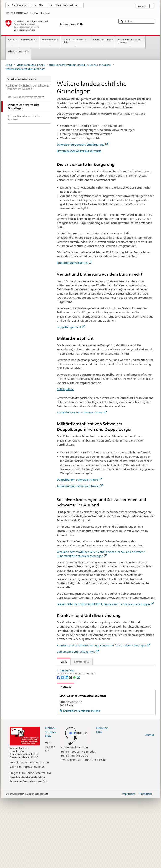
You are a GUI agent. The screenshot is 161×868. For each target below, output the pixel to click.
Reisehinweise (50, 43)
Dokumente (82, 661)
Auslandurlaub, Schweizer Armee (80, 486)
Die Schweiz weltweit (67, 5)
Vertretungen (29, 43)
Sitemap (149, 805)
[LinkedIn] (67, 747)
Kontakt (64, 757)
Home (9, 65)
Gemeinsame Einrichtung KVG (78, 652)
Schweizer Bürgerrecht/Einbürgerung (82, 145)
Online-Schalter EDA (51, 802)
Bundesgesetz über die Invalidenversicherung (90, 688)
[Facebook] (59, 747)
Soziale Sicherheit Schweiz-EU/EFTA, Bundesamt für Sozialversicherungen (105, 604)
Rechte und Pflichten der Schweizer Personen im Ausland (80, 65)
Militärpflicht (65, 389)
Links (62, 661)
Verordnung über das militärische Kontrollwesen (92, 676)
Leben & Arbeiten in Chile (76, 43)
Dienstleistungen (103, 43)
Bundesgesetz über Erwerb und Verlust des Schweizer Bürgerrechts (103, 669)
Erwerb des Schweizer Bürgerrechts (79, 151)
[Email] (78, 747)
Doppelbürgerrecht (71, 327)
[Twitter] (63, 747)
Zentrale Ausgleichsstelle (77, 728)
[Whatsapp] (75, 747)
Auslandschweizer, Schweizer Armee (82, 412)
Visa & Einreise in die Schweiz (130, 43)
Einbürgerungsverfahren (74, 263)
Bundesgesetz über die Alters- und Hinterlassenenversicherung (101, 682)
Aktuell (12, 43)
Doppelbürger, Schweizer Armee (79, 480)
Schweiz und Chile (18, 55)
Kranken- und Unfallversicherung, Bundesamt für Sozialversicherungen (103, 645)
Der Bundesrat (20, 5)
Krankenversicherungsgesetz (79, 716)
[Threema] (71, 747)
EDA (41, 5)
